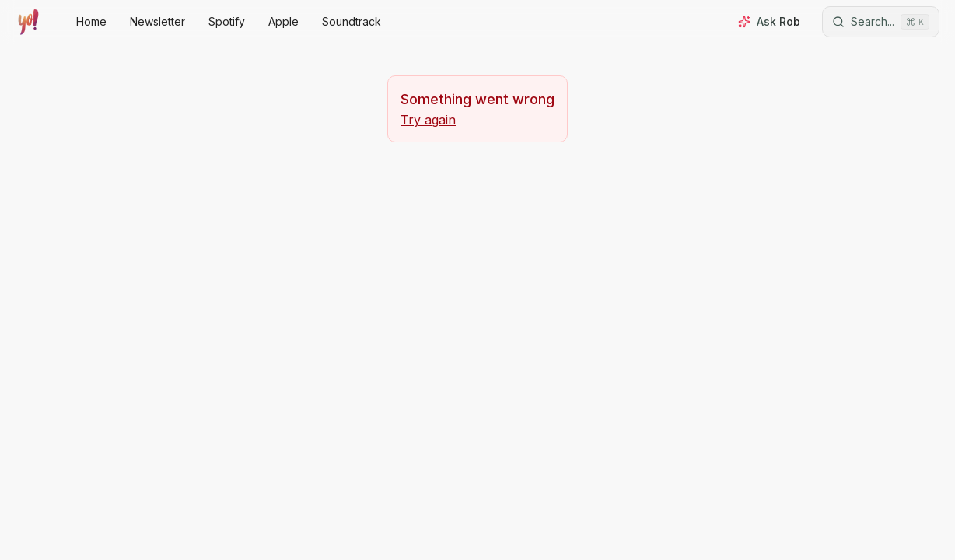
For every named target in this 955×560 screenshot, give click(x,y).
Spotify (227, 21)
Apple (283, 21)
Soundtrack (352, 21)
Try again (428, 120)
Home (91, 21)
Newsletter (157, 21)
